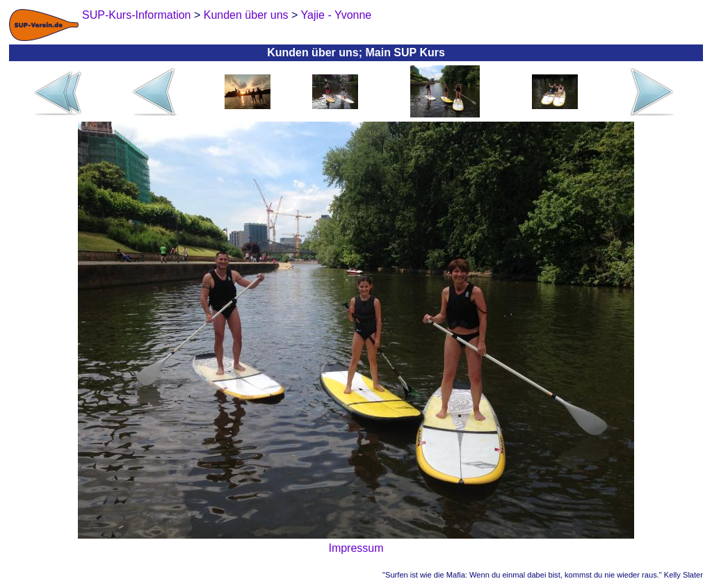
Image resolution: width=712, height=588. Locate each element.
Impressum (356, 548)
